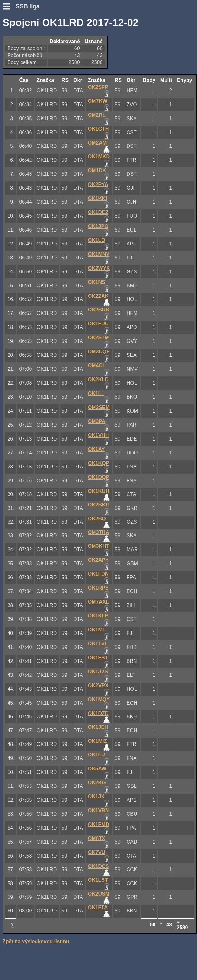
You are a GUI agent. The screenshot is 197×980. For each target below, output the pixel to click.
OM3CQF (99, 352)
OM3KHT (99, 546)
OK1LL (96, 393)
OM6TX (97, 838)
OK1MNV (99, 254)
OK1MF (97, 630)
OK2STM (98, 338)
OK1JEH (98, 727)
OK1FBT (98, 658)
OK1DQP (99, 477)
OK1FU (96, 755)
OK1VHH (98, 435)
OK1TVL (98, 644)
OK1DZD (98, 713)
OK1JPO (98, 226)
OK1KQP (99, 463)
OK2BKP (98, 505)
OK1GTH (98, 129)
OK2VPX (98, 686)
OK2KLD (98, 379)
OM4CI (96, 366)
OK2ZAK (98, 296)
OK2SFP (98, 87)
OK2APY (98, 560)
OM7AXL (98, 602)
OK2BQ (97, 519)
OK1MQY (99, 699)
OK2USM (99, 894)
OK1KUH (99, 491)
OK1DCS (98, 866)
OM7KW (98, 101)
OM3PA (97, 421)
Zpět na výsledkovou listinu (36, 941)
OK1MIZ (97, 741)
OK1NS (97, 282)
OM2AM (97, 143)
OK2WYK (99, 268)
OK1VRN (98, 810)
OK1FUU (98, 324)
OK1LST (98, 880)
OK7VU (97, 852)
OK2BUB (99, 310)
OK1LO (97, 240)
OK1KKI (97, 198)
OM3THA (99, 532)
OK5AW (97, 769)
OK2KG (97, 783)
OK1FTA (98, 908)
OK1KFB (98, 616)
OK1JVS (98, 672)
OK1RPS (98, 588)
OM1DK (97, 170)
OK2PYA (98, 184)
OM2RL (97, 115)
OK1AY (96, 449)
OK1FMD (99, 824)
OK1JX (96, 797)
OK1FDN (98, 574)
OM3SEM (99, 407)
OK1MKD (99, 157)
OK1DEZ (98, 212)
